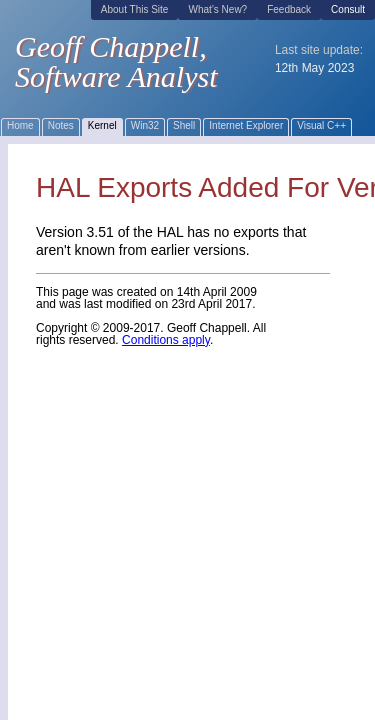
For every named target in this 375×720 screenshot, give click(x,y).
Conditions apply (166, 340)
